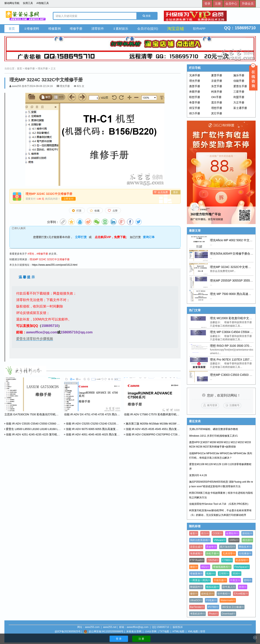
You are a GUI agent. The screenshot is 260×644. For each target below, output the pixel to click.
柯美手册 (217, 92)
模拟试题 (212, 587)
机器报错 (242, 560)
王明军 (224, 574)
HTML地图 (178, 631)
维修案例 (54, 29)
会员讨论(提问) (148, 29)
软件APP (199, 29)
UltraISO (196, 600)
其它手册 (217, 113)
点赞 (115, 211)
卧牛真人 (229, 587)
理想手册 (217, 108)
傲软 (194, 594)
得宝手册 (195, 108)
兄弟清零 (229, 553)
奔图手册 (195, 92)
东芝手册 (217, 86)
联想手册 (195, 97)
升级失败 (220, 580)
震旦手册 (217, 103)
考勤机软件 (198, 614)
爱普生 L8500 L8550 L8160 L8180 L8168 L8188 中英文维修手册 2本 (47, 429)
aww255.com (92, 627)
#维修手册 (42, 254)
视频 (210, 574)
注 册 (141, 639)
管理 (203, 631)
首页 (12, 29)
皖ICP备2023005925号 (68, 631)
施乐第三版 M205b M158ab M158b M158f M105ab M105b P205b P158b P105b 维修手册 (179, 424)
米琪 (243, 587)
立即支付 (69, 199)
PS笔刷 (211, 600)
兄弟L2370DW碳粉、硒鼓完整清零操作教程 (214, 429)
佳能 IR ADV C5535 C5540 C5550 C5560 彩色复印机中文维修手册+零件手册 (52, 424)
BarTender (197, 607)
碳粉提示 (207, 594)
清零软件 (98, 29)
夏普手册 (217, 75)
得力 (205, 533)
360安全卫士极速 (233, 607)
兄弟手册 (195, 75)
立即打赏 (81, 237)
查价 (176, 192)
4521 (205, 567)
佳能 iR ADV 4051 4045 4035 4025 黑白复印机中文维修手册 (101, 434)
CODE (217, 533)
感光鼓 (247, 540)
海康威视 (196, 553)
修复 (194, 533)
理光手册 (43, 69)
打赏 (79, 211)
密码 (248, 580)
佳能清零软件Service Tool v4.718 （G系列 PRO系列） (220, 504)
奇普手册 (195, 103)
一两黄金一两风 (200, 580)
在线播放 (245, 553)
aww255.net (110, 627)
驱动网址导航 (12, 3)
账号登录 (212, 405)
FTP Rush (197, 560)
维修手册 (76, 29)
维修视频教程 (222, 567)
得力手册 (195, 113)
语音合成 (196, 547)
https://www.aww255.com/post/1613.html (55, 265)
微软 (194, 567)
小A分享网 (151, 631)
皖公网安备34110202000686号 (106, 631)
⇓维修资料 (32, 29)
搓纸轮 (247, 533)
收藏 (97, 211)
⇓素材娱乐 (121, 29)
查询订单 (149, 237)
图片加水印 (228, 547)
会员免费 (163, 192)
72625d (213, 560)
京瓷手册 (217, 81)
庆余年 (211, 547)
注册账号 (234, 405)
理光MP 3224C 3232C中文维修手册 (50, 259)
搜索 (147, 16)
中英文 (235, 580)
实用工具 (28, 3)
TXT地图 (164, 631)
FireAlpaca (242, 567)
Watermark (228, 600)
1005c (234, 540)
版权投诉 (178, 627)
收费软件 (232, 533)
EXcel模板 (241, 594)
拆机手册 (212, 553)
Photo (213, 614)
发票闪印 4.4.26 (198, 475)
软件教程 (224, 594)
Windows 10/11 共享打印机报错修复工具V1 (213, 436)
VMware (220, 540)
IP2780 (213, 607)
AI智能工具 (43, 3)
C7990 (227, 560)
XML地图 (193, 631)
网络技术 (245, 547)
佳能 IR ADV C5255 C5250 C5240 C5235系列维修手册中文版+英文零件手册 (111, 424)
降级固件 (196, 587)
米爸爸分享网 (134, 631)
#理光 (31, 254)
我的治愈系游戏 (200, 540)
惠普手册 (195, 86)
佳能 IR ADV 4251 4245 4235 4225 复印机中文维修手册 (39, 434)
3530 (236, 574)
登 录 (119, 639)
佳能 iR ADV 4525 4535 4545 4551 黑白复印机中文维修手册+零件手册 (168, 429)
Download (228, 614)
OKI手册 (216, 97)
